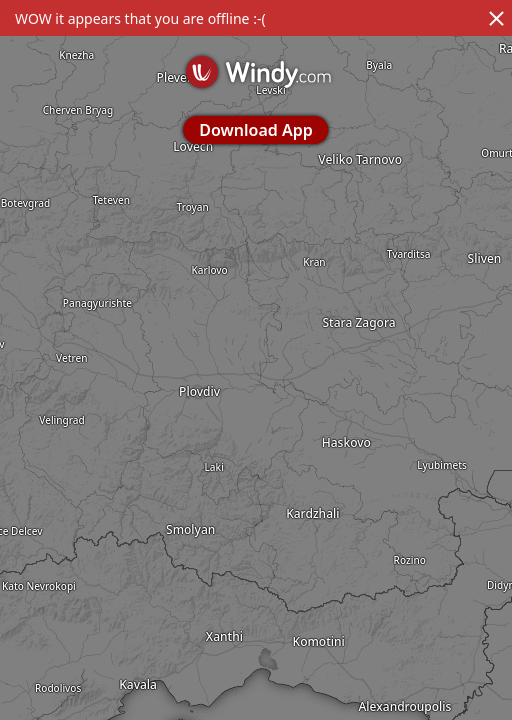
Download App (255, 130)
